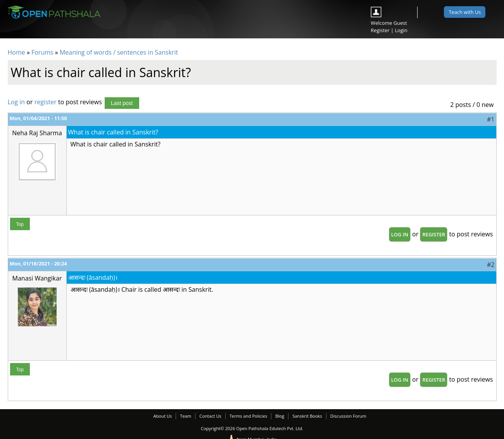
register (46, 102)
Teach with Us (465, 12)
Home (16, 52)
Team (186, 416)
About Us (162, 416)
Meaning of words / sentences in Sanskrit (119, 52)
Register (380, 30)
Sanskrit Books (307, 416)
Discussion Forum (348, 416)
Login (401, 30)
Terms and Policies (248, 416)
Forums (42, 52)
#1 (491, 119)
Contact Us (210, 416)
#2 (491, 265)
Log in (16, 102)
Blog (280, 416)
